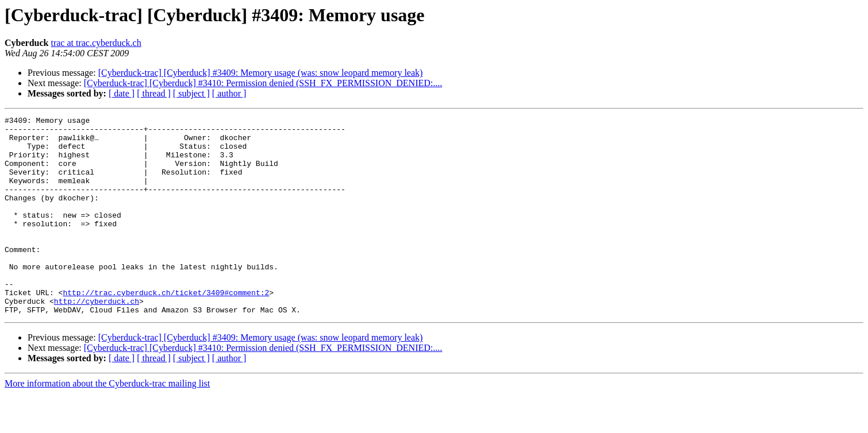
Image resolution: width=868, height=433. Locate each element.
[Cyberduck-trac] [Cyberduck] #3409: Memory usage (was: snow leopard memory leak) (261, 73)
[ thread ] (154, 93)
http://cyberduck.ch (97, 339)
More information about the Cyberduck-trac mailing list (107, 423)
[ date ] (122, 93)
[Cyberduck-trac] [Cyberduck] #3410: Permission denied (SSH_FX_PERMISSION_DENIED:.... (263, 83)
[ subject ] (191, 93)
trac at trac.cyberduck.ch (96, 43)
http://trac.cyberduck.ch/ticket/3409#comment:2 (166, 328)
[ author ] (229, 93)
